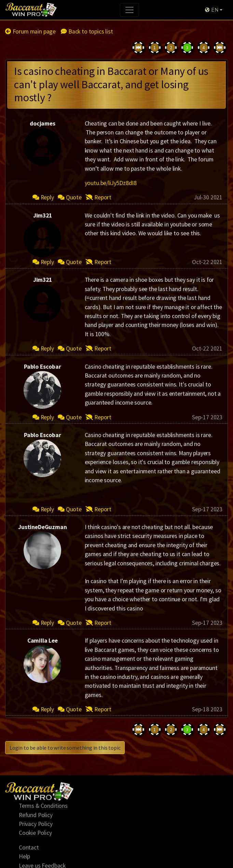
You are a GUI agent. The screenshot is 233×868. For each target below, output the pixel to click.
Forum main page (30, 31)
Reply (43, 197)
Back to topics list (87, 31)
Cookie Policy (35, 833)
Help (24, 856)
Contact (29, 847)
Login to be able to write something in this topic (65, 748)
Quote (70, 197)
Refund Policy (36, 815)
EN (212, 10)
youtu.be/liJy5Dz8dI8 (111, 183)
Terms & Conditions (43, 806)
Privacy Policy (36, 824)
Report (98, 197)
